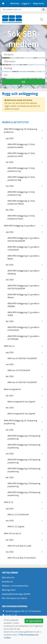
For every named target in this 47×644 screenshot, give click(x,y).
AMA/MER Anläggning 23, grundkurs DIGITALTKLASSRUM (23, 239)
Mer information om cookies (14, 598)
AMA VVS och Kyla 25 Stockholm (22, 558)
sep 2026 (10, 138)
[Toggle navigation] (42, 19)
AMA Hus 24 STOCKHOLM (19, 370)
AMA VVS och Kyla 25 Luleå (19, 546)
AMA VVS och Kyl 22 (13, 533)
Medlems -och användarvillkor (15, 586)
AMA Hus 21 (9, 346)
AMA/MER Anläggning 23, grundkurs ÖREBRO (23, 305)
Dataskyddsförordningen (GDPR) (16, 594)
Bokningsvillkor (9, 590)
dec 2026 (10, 210)
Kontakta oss (7, 582)
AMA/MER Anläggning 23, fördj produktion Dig (21, 170)
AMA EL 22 (9, 502)
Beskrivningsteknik (12, 389)
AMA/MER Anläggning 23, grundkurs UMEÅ (23, 314)
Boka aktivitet (8, 577)
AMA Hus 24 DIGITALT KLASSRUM (22, 358)
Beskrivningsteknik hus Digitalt (21, 402)
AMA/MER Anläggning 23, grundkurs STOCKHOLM (23, 248)
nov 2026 (10, 186)
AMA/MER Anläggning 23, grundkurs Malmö (23, 296)
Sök (24, 82)
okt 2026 (10, 162)
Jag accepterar (34, 621)
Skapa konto (39, 3)
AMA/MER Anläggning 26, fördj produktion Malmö (21, 202)
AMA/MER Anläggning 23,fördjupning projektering (24, 437)
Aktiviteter (15, 3)
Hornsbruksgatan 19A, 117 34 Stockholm (23, 611)
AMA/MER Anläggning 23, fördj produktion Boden (21, 146)
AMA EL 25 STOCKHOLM (18, 515)
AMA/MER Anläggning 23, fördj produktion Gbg (21, 179)
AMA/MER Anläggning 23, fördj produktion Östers (21, 217)
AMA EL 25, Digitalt (16, 527)
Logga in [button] (26, 3)
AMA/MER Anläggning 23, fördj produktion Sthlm (21, 155)
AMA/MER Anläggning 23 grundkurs (20, 226)
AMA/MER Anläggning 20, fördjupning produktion (21, 131)
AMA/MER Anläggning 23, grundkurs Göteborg (23, 272)
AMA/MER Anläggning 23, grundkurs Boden (23, 257)
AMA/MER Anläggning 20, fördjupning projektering (21, 422)
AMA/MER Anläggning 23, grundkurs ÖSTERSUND (23, 338)
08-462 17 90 (11, 615)
